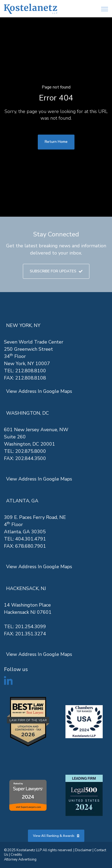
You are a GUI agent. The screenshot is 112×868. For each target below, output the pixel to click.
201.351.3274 (31, 634)
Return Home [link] (56, 142)
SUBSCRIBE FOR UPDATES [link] (56, 271)
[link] (31, 9)
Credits (16, 855)
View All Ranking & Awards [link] (56, 836)
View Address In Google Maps (39, 391)
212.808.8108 (31, 378)
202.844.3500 (31, 458)
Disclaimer (83, 850)
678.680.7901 (31, 546)
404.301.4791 (31, 539)
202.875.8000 (31, 451)
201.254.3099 (31, 627)
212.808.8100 (31, 371)
